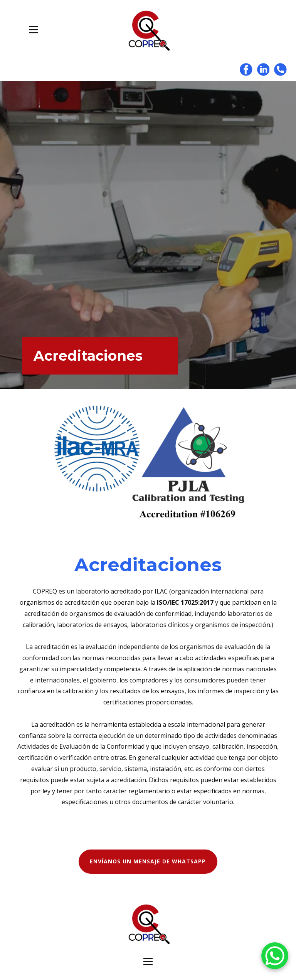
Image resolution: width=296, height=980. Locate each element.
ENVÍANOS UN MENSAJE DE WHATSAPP (148, 861)
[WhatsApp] (275, 957)
